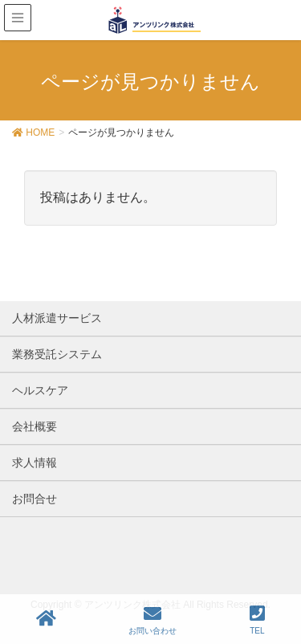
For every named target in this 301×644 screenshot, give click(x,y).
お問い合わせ (153, 620)
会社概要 (35, 426)
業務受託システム (57, 354)
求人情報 (35, 463)
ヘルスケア (40, 390)
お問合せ (35, 499)
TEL (257, 620)
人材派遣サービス (57, 318)
